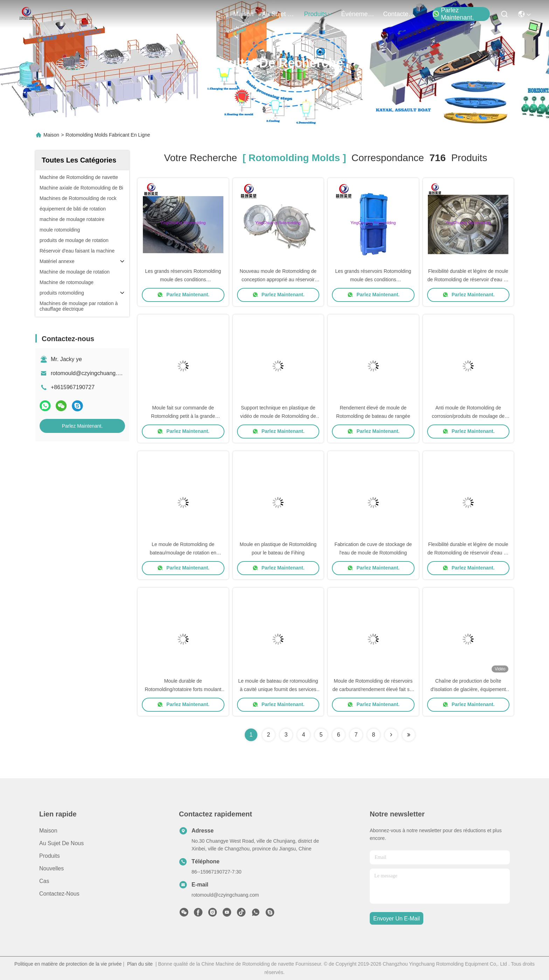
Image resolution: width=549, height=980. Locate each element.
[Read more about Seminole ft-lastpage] (409, 735)
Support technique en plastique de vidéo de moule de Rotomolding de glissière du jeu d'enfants (278, 416)
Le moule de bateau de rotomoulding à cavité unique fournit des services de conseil (278, 689)
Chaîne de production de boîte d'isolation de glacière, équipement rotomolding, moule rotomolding (468, 689)
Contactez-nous (59, 894)
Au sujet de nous (61, 843)
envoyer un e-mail (397, 919)
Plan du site (140, 964)
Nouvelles (51, 868)
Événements (358, 14)
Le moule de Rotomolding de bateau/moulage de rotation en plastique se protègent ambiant (183, 553)
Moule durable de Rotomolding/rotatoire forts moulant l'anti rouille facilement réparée (183, 689)
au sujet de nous (279, 14)
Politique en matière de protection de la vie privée (68, 964)
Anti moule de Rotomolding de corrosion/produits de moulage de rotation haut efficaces (468, 416)
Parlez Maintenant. (453, 14)
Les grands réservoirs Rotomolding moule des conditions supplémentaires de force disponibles (183, 279)
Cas (44, 881)
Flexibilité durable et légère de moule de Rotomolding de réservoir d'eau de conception (468, 279)
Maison (243, 14)
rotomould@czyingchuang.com (89, 373)
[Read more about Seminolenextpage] (391, 735)
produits (318, 14)
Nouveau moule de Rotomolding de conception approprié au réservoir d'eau (278, 279)
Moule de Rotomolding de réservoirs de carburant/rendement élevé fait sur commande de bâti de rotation (373, 689)
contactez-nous (400, 14)
